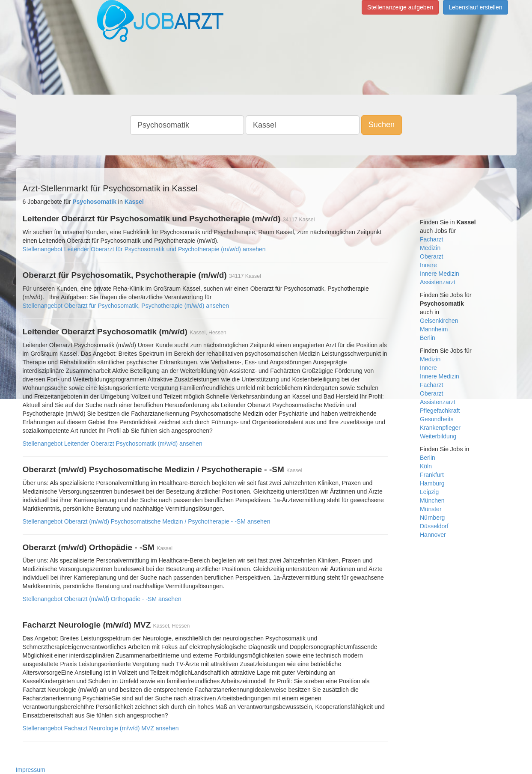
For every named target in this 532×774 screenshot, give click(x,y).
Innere (428, 265)
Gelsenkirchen (439, 321)
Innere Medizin (440, 274)
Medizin (430, 248)
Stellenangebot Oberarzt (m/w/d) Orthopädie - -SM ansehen (102, 599)
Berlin (428, 338)
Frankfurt (432, 475)
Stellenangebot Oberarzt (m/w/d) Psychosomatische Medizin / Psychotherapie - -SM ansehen (147, 521)
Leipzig (429, 492)
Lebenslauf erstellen (475, 7)
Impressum (31, 770)
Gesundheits (437, 419)
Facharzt (431, 239)
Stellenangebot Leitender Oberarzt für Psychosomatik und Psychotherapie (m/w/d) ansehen (144, 249)
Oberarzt (431, 256)
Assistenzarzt (438, 282)
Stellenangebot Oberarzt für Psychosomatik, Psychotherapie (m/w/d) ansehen (126, 306)
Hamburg (432, 483)
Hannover (433, 535)
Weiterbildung (438, 436)
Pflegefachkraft (440, 411)
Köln (426, 466)
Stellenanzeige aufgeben (400, 7)
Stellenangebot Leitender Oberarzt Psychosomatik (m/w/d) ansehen (113, 444)
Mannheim (434, 329)
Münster (431, 509)
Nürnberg (432, 518)
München (432, 500)
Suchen (382, 125)
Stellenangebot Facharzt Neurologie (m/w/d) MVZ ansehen (101, 728)
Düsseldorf (434, 526)
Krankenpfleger (440, 428)
